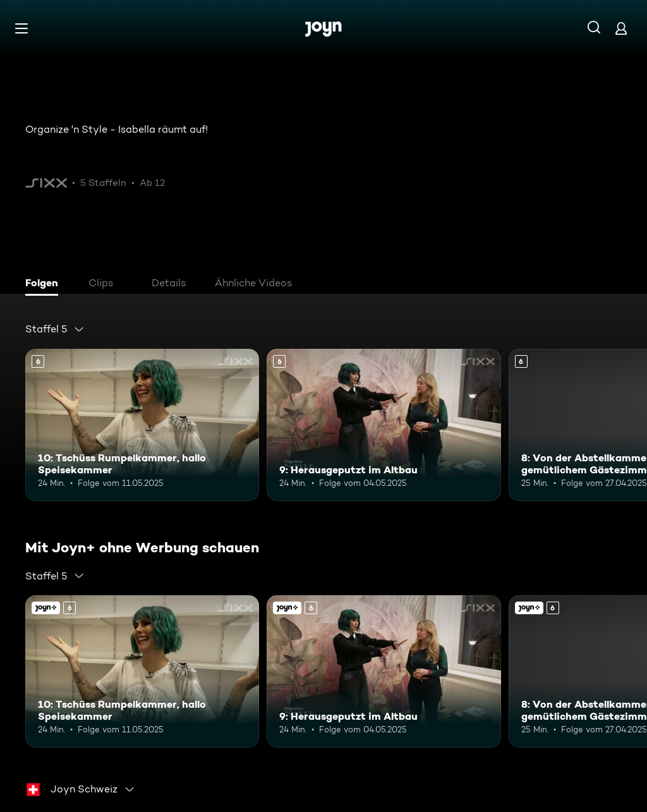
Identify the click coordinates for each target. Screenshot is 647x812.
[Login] (621, 28)
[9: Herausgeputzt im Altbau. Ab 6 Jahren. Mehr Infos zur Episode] (384, 425)
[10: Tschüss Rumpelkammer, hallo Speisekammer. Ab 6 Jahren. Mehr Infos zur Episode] (142, 425)
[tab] (45, 284)
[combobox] (55, 329)
